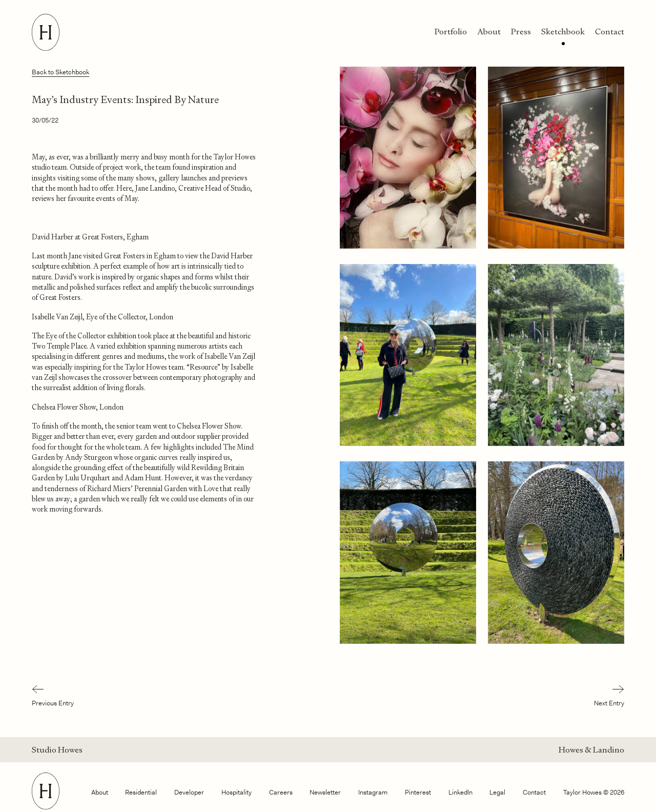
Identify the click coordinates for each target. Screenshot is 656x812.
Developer (189, 792)
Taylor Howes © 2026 (594, 792)
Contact (610, 32)
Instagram (373, 792)
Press (521, 32)
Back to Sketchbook (60, 72)
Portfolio (451, 32)
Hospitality (237, 792)
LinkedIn (460, 792)
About (489, 32)
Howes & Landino (591, 750)
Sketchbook (563, 32)
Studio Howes (57, 750)
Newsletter (325, 792)
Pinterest (418, 792)
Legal (497, 792)
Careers (281, 792)
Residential (141, 792)
